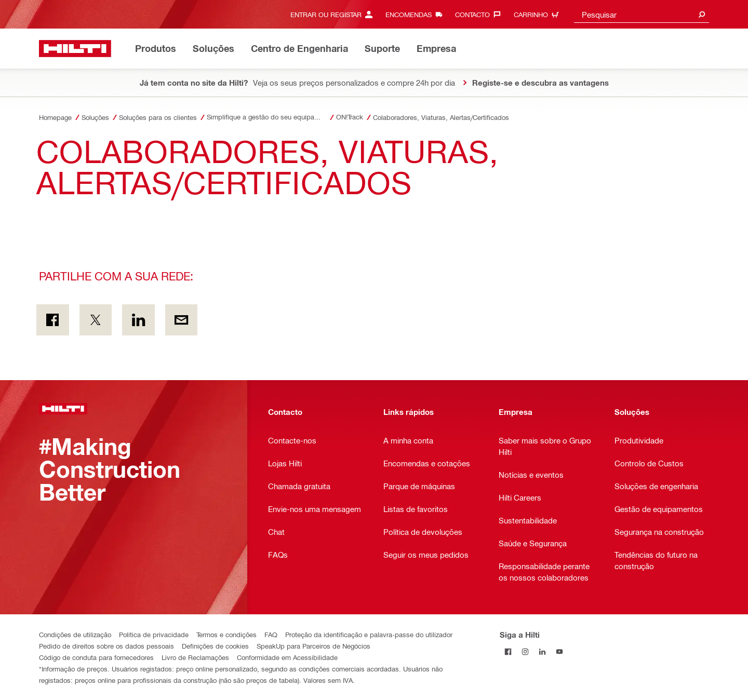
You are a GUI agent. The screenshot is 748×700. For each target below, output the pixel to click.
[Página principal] (75, 49)
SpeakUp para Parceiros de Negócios (313, 646)
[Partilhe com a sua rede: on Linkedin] (138, 320)
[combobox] (642, 14)
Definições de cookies (215, 646)
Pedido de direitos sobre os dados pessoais (106, 646)
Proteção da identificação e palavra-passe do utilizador (369, 634)
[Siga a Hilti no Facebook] (508, 651)
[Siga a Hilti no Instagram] (525, 651)
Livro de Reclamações (195, 657)
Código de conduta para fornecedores (96, 657)
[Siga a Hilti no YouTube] (560, 651)
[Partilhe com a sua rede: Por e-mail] (182, 320)
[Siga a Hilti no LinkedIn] (543, 651)
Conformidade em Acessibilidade (287, 657)
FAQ (271, 634)
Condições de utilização (75, 634)
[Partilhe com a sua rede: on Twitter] (96, 320)
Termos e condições (226, 634)
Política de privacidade (154, 634)
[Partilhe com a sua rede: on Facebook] (53, 320)
